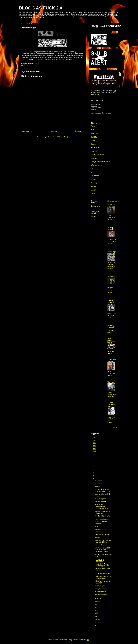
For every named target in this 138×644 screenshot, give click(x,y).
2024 (95, 440)
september (99, 598)
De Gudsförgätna (100, 499)
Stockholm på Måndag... (103, 573)
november (98, 484)
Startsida (53, 131)
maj (96, 610)
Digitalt (93, 140)
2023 (95, 443)
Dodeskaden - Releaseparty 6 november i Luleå (101, 506)
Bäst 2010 (94, 137)
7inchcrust (111, 382)
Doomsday (111, 276)
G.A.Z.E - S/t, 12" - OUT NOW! (112, 315)
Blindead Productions (111, 327)
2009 (95, 626)
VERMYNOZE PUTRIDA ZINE (112, 404)
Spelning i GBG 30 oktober (101, 523)
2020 (95, 452)
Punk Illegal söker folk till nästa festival (103, 577)
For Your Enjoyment (97, 155)
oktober (98, 487)
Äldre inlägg (79, 131)
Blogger (88, 640)
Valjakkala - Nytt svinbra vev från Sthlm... (103, 541)
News (93, 169)
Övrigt (93, 126)
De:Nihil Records (111, 228)
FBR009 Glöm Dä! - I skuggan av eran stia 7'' (103, 490)
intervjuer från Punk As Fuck (100, 162)
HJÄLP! (97, 537)
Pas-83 (93, 217)
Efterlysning (95, 148)
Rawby (38, 56)
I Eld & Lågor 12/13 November (101, 530)
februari (98, 619)
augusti (98, 601)
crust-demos (110, 340)
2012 (95, 472)
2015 (95, 464)
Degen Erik (111, 205)
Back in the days (96, 130)
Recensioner (95, 176)
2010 (95, 478)
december (98, 481)
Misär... (97, 527)
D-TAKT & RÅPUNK (111, 302)
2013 (95, 470)
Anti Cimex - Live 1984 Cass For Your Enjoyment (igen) (102, 550)
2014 (95, 467)
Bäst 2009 (94, 133)
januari (97, 622)
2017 (95, 461)
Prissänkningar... (100, 586)
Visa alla (115, 427)
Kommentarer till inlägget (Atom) (58, 137)
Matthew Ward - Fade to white (111, 374)
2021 (95, 449)
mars (97, 616)
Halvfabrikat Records (95, 212)
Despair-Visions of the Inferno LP (112, 395)
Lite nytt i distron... (101, 589)
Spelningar (94, 183)
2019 (95, 455)
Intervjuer (94, 158)
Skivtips (93, 179)
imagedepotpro (73, 640)
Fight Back (94, 151)
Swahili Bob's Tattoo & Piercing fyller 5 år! (102, 565)
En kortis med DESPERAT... (100, 560)
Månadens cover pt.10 (102, 595)
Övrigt (29, 66)
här (66, 54)
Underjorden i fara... (101, 592)
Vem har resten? (100, 502)
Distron (93, 144)
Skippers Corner (100, 545)
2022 (95, 446)
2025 (95, 437)
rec (92, 172)
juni (96, 607)
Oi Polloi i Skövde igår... (103, 516)
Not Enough (112, 252)
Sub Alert (94, 186)
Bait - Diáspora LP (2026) (111, 217)
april (96, 613)
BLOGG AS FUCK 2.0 (41, 8)
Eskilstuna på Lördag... (102, 534)
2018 (95, 458)
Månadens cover (96, 165)
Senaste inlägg (26, 131)
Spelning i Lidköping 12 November (102, 512)
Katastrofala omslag (112, 360)
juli (96, 604)
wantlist (93, 190)
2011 (95, 475)
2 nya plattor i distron (102, 519)
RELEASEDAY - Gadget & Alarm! (112, 242)
